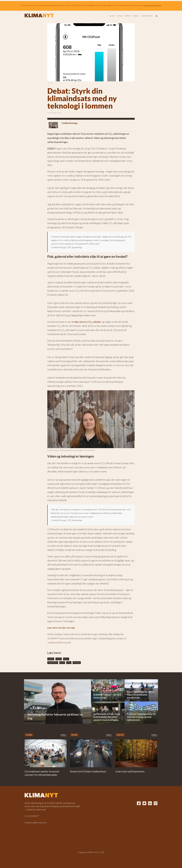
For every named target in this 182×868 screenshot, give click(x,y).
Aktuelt (51, 659)
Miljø (120, 16)
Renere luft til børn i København (88, 771)
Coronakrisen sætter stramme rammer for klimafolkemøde (42, 773)
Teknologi (77, 663)
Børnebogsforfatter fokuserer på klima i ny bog (55, 716)
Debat (136, 16)
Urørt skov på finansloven (130, 771)
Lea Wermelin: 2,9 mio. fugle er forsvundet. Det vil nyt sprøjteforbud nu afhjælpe (107, 717)
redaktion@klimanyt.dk (59, 642)
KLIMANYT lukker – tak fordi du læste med (107, 696)
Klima (112, 16)
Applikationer (53, 663)
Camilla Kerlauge (70, 123)
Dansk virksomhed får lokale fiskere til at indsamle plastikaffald (141, 695)
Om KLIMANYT (147, 16)
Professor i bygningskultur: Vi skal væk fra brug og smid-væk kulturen (141, 717)
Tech (69, 663)
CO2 (62, 663)
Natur (128, 16)
